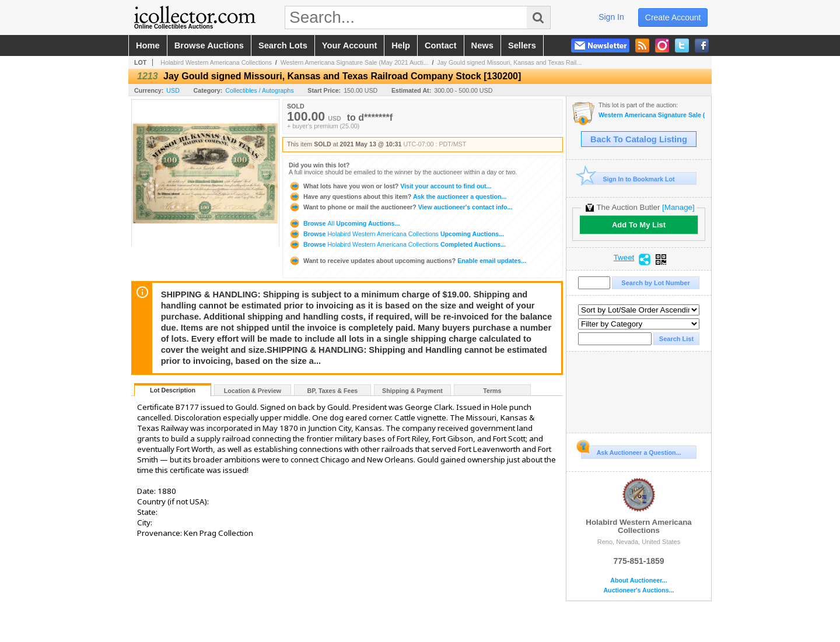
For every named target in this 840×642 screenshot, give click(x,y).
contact (441, 45)
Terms (492, 391)
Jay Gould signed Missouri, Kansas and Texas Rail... (509, 62)
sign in (611, 17)
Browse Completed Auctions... (397, 244)
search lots (283, 45)
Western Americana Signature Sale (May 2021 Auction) (652, 115)
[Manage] (678, 207)
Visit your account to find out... (390, 186)
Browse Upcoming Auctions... (344, 223)
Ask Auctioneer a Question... (631, 451)
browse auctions (209, 45)
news (482, 45)
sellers (522, 45)
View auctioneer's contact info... (400, 207)
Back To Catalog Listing (639, 139)
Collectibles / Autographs (259, 90)
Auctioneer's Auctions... (638, 590)
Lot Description (173, 390)
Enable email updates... (407, 261)
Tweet (624, 258)
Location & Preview (253, 391)
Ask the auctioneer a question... (398, 197)
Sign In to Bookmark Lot (628, 179)
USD (173, 90)
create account (673, 17)
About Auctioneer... (638, 580)
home (148, 45)
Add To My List (639, 225)
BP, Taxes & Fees (333, 391)
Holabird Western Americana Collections (216, 62)
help (401, 45)
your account (349, 45)
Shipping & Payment (412, 391)
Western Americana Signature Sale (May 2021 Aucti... (355, 62)
